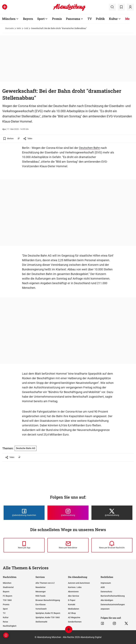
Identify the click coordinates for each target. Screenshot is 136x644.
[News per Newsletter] (68, 545)
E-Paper (72, 600)
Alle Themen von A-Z (45, 583)
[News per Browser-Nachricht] (112, 545)
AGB (103, 587)
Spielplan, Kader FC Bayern (48, 613)
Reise (5, 622)
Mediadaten (74, 609)
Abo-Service (74, 596)
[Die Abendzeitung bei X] (112, 513)
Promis (57, 19)
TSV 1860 (7, 600)
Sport (41, 19)
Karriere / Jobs (75, 587)
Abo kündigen (107, 600)
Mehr (129, 19)
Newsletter (41, 587)
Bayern (28, 19)
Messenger (41, 592)
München (9, 19)
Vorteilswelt (41, 609)
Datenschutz (106, 592)
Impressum (106, 583)
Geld (26, 28)
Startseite (9, 28)
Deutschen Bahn (89, 148)
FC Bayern (8, 596)
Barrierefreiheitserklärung (113, 596)
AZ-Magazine (74, 617)
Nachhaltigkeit (10, 626)
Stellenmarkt (41, 622)
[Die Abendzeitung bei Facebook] (24, 513)
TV (90, 19)
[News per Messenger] (24, 545)
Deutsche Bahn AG (26, 448)
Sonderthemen (75, 622)
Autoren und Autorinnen (79, 583)
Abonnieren (73, 592)
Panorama (73, 19)
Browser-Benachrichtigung (48, 600)
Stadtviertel (8, 587)
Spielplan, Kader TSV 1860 (48, 617)
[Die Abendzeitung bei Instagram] (68, 513)
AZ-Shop (72, 613)
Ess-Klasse (41, 604)
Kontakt (72, 604)
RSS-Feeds (40, 596)
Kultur (113, 19)
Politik (100, 19)
